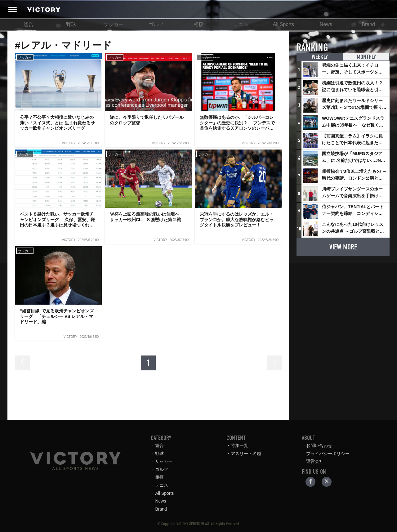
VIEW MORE (343, 247)
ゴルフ (156, 24)
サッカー (114, 24)
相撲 (198, 24)
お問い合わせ (319, 445)
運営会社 (315, 461)
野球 (71, 24)
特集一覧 (239, 445)
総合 (29, 24)
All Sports (283, 24)
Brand (368, 24)
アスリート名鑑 (246, 454)
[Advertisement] (343, 300)
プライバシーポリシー (328, 454)
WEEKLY (320, 57)
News (326, 24)
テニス (241, 24)
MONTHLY (366, 57)
